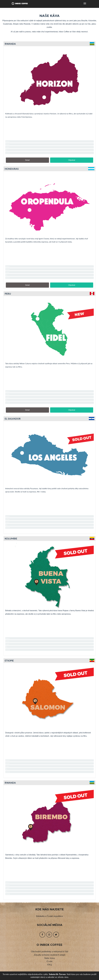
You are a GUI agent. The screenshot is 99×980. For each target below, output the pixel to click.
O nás (49, 961)
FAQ (50, 964)
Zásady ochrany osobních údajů (50, 955)
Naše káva (50, 958)
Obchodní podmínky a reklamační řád (50, 951)
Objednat (72, 160)
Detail (27, 160)
